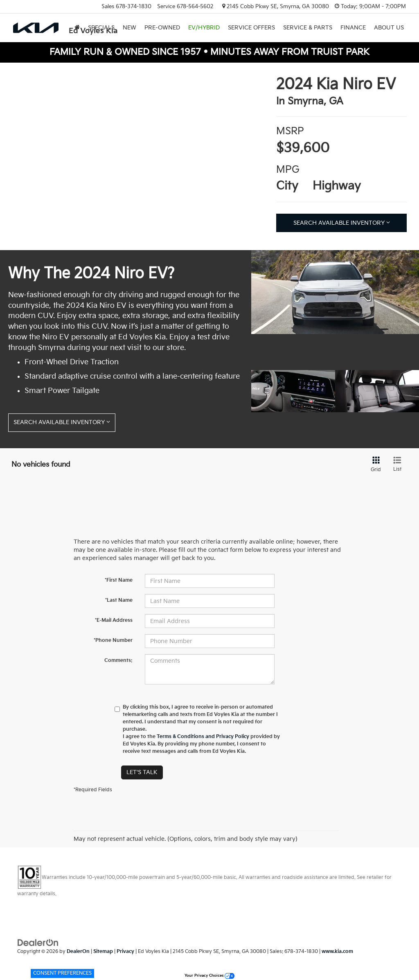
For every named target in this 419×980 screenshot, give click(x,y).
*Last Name (119, 600)
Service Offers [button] (251, 28)
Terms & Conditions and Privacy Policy (203, 737)
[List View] (397, 465)
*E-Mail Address (114, 620)
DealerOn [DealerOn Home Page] (78, 952)
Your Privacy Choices (209, 976)
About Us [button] (389, 28)
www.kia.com (337, 952)
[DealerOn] (38, 943)
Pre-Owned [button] (162, 28)
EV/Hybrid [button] (204, 28)
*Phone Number (113, 640)
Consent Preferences (62, 973)
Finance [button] (353, 28)
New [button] (130, 28)
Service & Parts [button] (308, 28)
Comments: (118, 660)
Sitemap (103, 952)
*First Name (119, 580)
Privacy (125, 952)
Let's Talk (142, 772)
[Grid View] (374, 465)
